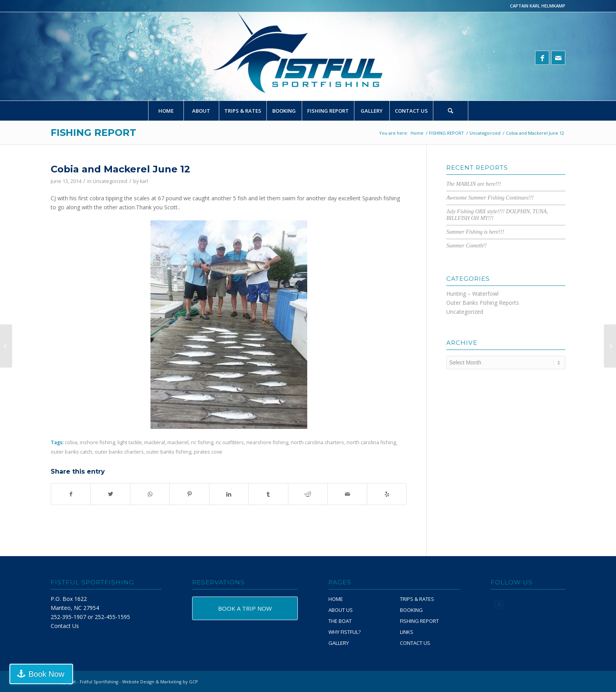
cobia (71, 442)
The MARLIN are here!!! (474, 184)
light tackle (130, 442)
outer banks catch (71, 452)
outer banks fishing (169, 452)
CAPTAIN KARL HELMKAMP (538, 6)
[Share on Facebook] (71, 494)
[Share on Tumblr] (268, 494)
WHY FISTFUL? (345, 632)
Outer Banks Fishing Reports (483, 303)
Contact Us (65, 626)
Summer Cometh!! (466, 246)
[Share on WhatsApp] (150, 494)
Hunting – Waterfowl (472, 294)
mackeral (155, 442)
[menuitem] (166, 111)
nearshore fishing (267, 442)
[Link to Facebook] (542, 58)
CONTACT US (415, 643)
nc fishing (202, 442)
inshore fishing (97, 442)
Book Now (45, 674)
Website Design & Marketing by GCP (160, 682)
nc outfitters (230, 442)
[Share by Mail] (347, 494)
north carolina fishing (371, 442)
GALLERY (339, 643)
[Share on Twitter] (110, 494)
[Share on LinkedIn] (229, 494)
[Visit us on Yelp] (387, 494)
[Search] (451, 111)
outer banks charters (119, 452)
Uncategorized (110, 181)
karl (144, 181)
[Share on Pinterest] (189, 494)
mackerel (178, 442)
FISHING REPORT (93, 133)
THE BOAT (340, 621)
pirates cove (208, 452)
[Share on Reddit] (308, 494)
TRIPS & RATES (417, 599)
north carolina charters (317, 442)
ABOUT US (341, 610)
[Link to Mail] (558, 58)
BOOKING (411, 610)
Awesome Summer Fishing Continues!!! (490, 198)
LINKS (407, 632)
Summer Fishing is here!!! (475, 232)
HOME (336, 599)
